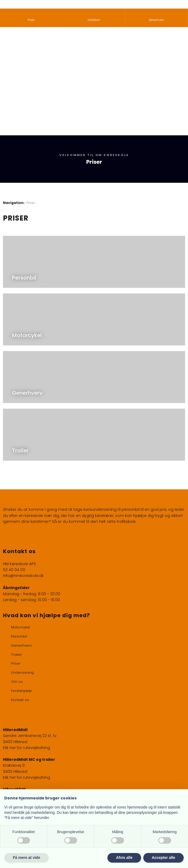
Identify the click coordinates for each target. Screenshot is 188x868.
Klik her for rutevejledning (27, 748)
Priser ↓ (32, 203)
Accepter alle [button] (163, 858)
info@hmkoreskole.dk (23, 576)
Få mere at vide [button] (27, 858)
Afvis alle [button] (124, 858)
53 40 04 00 (14, 570)
